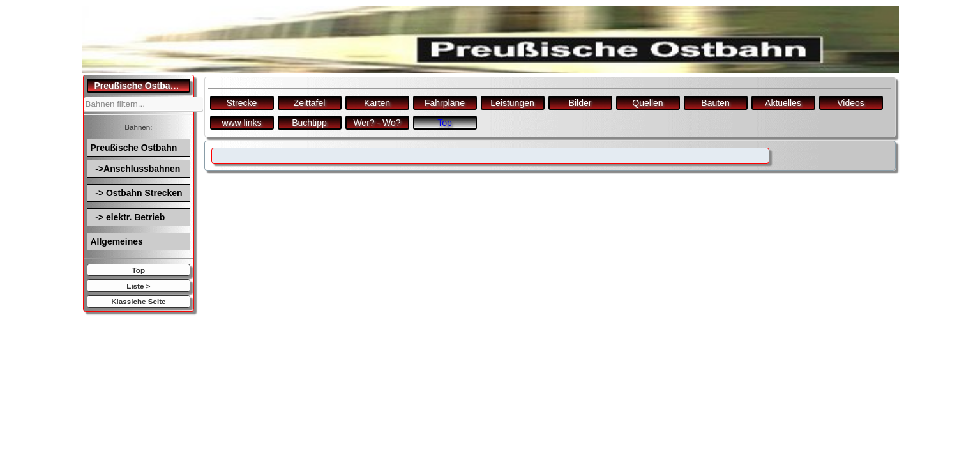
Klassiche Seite (138, 301)
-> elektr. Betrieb (128, 217)
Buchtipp (309, 123)
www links (241, 123)
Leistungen (512, 103)
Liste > (138, 286)
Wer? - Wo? (377, 123)
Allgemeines (117, 241)
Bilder (580, 103)
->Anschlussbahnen (136, 169)
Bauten (715, 103)
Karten (377, 103)
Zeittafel (310, 103)
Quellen (647, 103)
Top (139, 270)
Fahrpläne (445, 103)
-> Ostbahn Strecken (137, 193)
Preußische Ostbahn (134, 148)
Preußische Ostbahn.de (143, 86)
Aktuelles (783, 103)
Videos (851, 103)
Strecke (242, 103)
